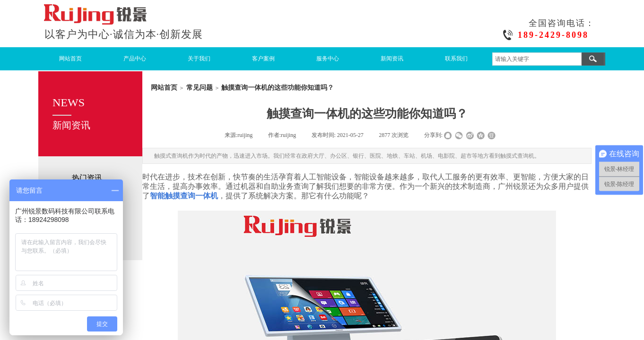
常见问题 (200, 87)
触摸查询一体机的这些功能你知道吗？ (278, 87)
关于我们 (199, 59)
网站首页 (70, 59)
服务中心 (328, 59)
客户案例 (263, 59)
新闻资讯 (392, 59)
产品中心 (135, 59)
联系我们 (456, 59)
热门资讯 (87, 178)
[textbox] (537, 59)
